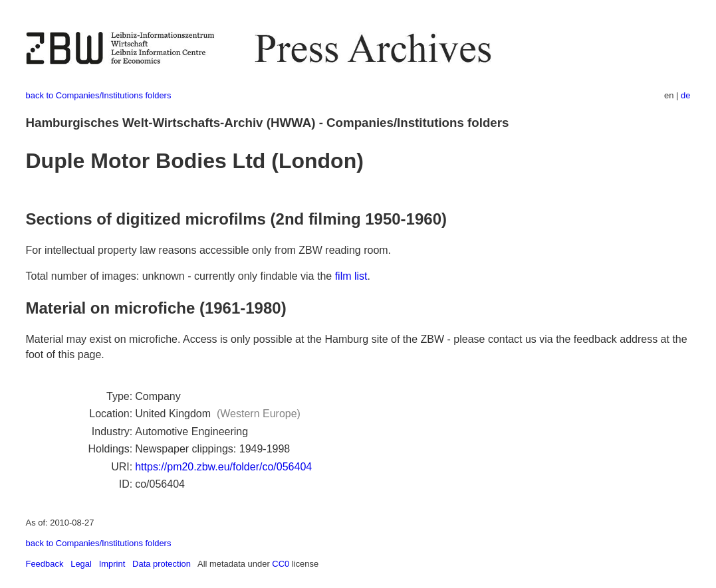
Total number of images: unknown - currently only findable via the (180, 276)
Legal (81, 564)
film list (351, 276)
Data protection (162, 564)
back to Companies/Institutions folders (99, 95)
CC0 (281, 564)
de (685, 95)
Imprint (112, 564)
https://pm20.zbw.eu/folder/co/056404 (223, 467)
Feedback (45, 564)
